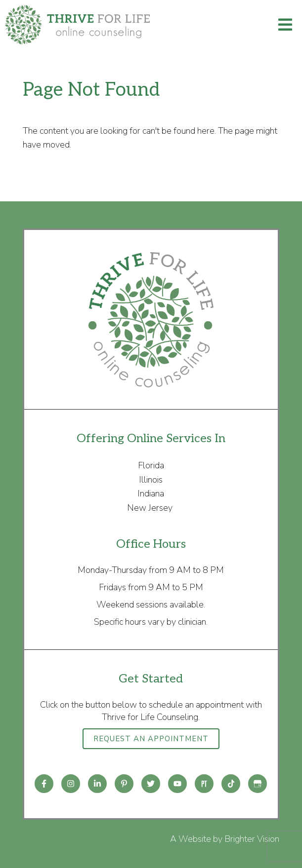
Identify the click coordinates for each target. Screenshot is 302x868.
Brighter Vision (252, 839)
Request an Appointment (151, 739)
